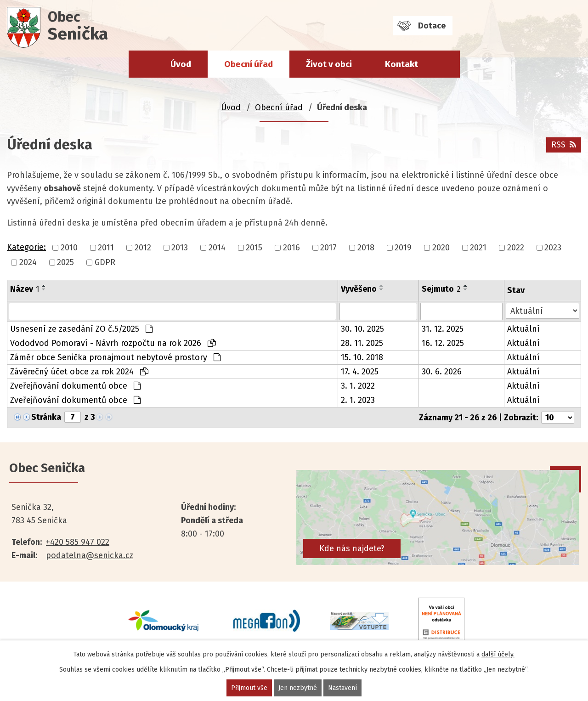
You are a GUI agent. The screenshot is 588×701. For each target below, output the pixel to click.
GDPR (105, 262)
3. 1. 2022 (358, 386)
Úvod (181, 64)
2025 (65, 262)
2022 (516, 248)
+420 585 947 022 (78, 542)
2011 (106, 248)
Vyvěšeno (359, 289)
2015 (254, 248)
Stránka (46, 417)
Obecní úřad (249, 64)
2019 (403, 248)
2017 (328, 248)
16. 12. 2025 (443, 343)
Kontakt (401, 64)
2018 (366, 248)
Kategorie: (26, 247)
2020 (441, 248)
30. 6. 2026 (442, 372)
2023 (553, 248)
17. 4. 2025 (360, 372)
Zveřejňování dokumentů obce (75, 386)
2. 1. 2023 (358, 400)
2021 (478, 248)
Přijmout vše (249, 688)
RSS (564, 145)
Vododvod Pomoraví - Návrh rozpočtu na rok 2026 (113, 343)
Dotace (432, 26)
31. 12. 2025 (443, 329)
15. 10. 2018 (362, 357)
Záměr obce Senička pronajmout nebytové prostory (115, 357)
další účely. (498, 654)
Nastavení (342, 688)
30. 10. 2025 (362, 329)
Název (25, 289)
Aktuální (523, 329)
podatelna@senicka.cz (90, 555)
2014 (217, 248)
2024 (28, 262)
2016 (291, 248)
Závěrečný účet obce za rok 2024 (79, 372)
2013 (180, 248)
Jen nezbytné (298, 688)
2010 (69, 248)
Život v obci (329, 64)
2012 (143, 248)
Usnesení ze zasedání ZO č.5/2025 (81, 329)
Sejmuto (441, 289)
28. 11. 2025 (362, 343)
